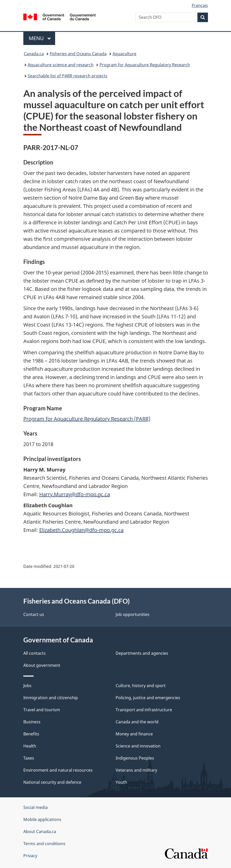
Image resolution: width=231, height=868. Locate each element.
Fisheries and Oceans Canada (78, 54)
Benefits (31, 734)
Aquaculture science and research (61, 65)
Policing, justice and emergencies (148, 698)
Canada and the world (137, 722)
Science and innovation (138, 746)
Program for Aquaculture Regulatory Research (145, 65)
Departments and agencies (142, 653)
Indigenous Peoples (135, 758)
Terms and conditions (44, 844)
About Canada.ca (40, 832)
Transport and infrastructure (144, 710)
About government (42, 665)
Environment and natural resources (58, 770)
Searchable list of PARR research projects (68, 76)
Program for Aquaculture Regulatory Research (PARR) (87, 419)
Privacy (30, 856)
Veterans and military (136, 770)
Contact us (34, 614)
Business (32, 722)
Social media (36, 807)
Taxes (29, 758)
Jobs (27, 686)
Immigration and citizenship (51, 698)
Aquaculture (124, 54)
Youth (121, 782)
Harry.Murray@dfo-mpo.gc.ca (75, 494)
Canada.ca (34, 54)
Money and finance (134, 734)
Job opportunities (133, 614)
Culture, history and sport (141, 686)
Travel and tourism (42, 710)
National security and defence (52, 782)
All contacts (34, 653)
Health (30, 746)
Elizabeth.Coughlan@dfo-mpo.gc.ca (81, 530)
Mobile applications (42, 819)
